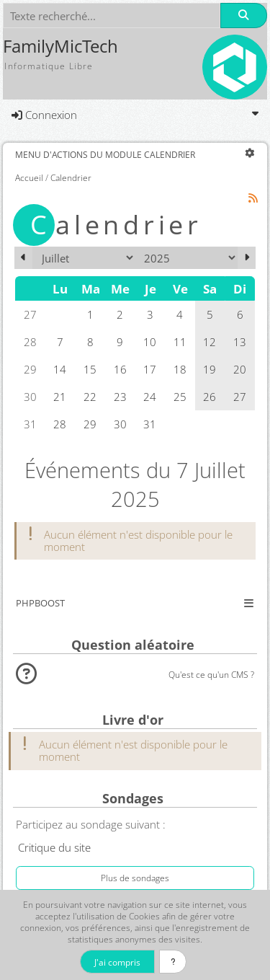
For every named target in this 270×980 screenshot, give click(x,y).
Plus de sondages (135, 878)
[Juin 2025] (23, 258)
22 (90, 397)
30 (120, 424)
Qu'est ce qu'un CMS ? (211, 674)
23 (120, 397)
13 (240, 342)
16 (120, 369)
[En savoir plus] (173, 962)
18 (180, 369)
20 (240, 369)
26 (210, 397)
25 (180, 397)
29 (90, 424)
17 (150, 369)
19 (210, 369)
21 (60, 397)
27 (240, 397)
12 (210, 342)
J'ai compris (117, 962)
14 (60, 369)
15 (90, 369)
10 (150, 342)
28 (60, 424)
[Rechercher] (243, 16)
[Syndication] (253, 198)
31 (150, 424)
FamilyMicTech (60, 46)
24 (150, 397)
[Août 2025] (247, 258)
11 (180, 342)
